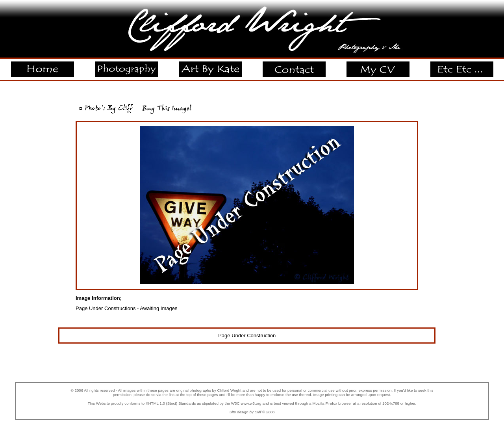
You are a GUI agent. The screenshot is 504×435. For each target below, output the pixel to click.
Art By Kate (210, 65)
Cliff (258, 412)
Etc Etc (462, 65)
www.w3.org (251, 403)
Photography (126, 65)
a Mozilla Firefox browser (330, 403)
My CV (378, 65)
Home (42, 65)
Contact (294, 65)
